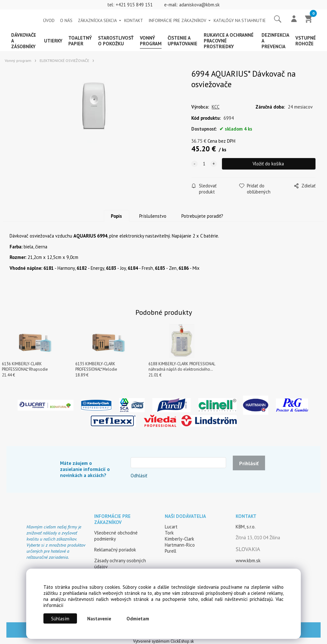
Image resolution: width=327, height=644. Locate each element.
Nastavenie (99, 619)
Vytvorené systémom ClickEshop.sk (163, 641)
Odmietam (138, 619)
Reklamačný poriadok (115, 550)
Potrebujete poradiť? (202, 216)
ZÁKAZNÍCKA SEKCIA (97, 20)
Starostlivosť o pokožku (116, 41)
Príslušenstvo (153, 216)
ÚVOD (49, 20)
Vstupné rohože (306, 41)
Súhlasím (60, 619)
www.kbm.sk (248, 561)
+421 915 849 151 (134, 5)
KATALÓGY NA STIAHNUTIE (240, 20)
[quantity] (204, 164)
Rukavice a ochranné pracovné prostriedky (229, 41)
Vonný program (151, 41)
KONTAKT (134, 20)
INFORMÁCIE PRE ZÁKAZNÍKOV (177, 20)
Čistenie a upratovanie (183, 41)
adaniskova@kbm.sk (199, 5)
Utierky (53, 41)
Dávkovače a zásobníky (24, 41)
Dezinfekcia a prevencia (275, 41)
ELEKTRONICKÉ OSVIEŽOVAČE (64, 61)
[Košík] (309, 19)
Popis (116, 216)
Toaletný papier (80, 41)
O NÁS (66, 20)
